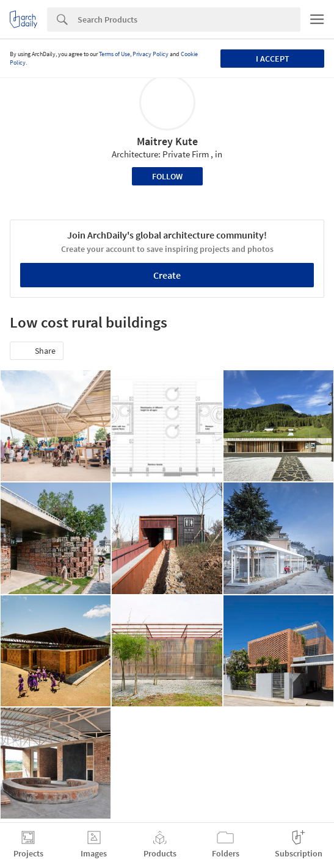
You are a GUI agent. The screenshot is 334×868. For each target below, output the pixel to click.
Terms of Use (114, 54)
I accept (273, 59)
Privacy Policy (151, 54)
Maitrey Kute (167, 141)
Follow (167, 176)
